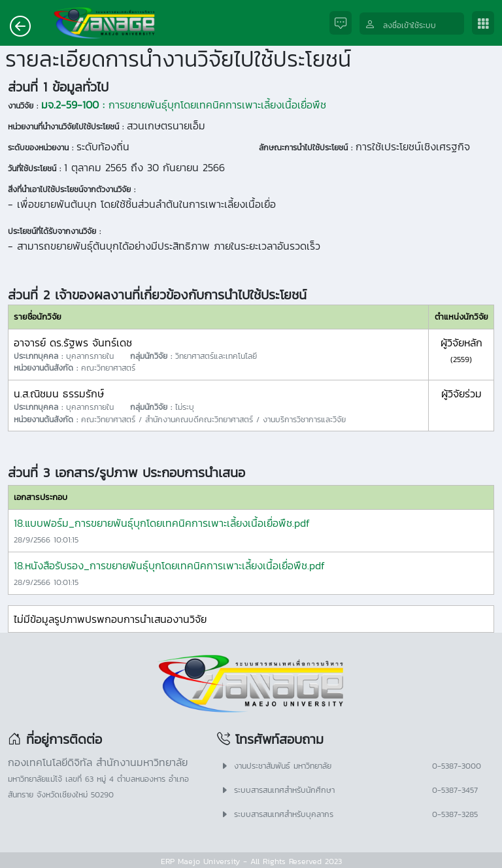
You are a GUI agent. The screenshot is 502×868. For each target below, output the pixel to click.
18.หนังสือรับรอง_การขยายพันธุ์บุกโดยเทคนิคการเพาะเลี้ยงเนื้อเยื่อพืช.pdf (169, 565)
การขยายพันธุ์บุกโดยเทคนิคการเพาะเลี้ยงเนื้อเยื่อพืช (184, 105)
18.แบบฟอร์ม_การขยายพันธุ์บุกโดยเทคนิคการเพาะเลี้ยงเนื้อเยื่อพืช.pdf (162, 523)
